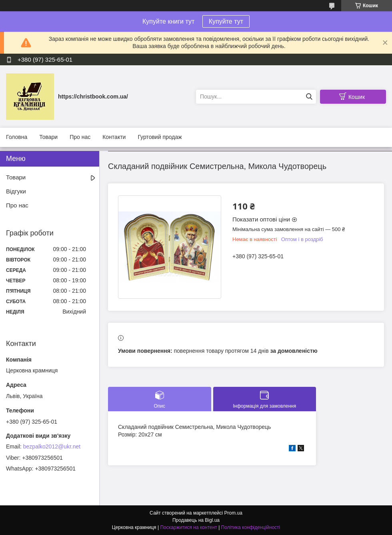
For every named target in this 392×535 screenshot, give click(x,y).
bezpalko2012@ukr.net (52, 447)
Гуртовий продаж (160, 137)
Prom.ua (233, 513)
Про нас (80, 137)
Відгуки (16, 191)
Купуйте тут (226, 21)
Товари (48, 137)
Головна (17, 137)
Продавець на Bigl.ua (196, 520)
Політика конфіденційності (251, 527)
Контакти (114, 137)
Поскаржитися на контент (188, 527)
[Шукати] (309, 97)
